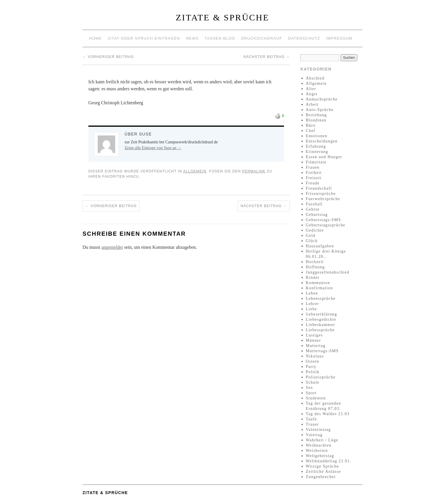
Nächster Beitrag (267, 57)
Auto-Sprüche (320, 110)
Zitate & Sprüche (223, 17)
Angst (312, 94)
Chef (311, 131)
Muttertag (316, 346)
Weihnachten (319, 445)
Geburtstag (317, 215)
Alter (311, 89)
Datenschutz (304, 38)
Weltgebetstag (320, 456)
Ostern (313, 361)
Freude (313, 183)
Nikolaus (315, 356)
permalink (254, 171)
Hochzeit (315, 262)
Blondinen (316, 120)
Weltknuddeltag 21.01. (329, 461)
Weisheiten (317, 451)
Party (311, 367)
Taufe (312, 419)
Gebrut (313, 209)
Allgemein (195, 171)
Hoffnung (315, 267)
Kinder (313, 277)
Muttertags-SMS (322, 351)
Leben (312, 293)
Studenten (316, 398)
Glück (312, 241)
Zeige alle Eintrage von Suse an (153, 148)
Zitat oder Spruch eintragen (144, 38)
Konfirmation (319, 288)
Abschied (315, 78)
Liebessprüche (320, 330)
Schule (313, 382)
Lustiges (315, 335)
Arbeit (312, 104)
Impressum (339, 38)
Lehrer (313, 304)
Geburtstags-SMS (324, 220)
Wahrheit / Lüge (322, 440)
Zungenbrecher (321, 477)
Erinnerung (317, 152)
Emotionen (317, 136)
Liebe (312, 309)
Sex (310, 388)
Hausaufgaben (320, 246)
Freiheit (314, 173)
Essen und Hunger (324, 157)
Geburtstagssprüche (326, 225)
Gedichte (315, 230)
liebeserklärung (322, 314)
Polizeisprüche (321, 377)
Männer (313, 340)
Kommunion (318, 283)
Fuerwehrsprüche (323, 199)
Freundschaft (319, 188)
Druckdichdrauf (262, 38)
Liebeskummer (321, 325)
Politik (313, 372)
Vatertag (314, 435)
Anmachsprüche (322, 99)
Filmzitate (316, 162)
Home (95, 38)
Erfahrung (316, 146)
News (192, 38)
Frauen (313, 167)
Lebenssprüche (321, 298)
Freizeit (314, 178)
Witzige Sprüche (323, 466)
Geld (311, 236)
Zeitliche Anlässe (324, 472)
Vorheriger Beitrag (108, 57)
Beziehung (316, 115)
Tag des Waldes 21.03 (328, 414)
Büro (311, 125)
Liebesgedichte (321, 319)
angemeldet (112, 247)
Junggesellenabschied (328, 272)
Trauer (312, 424)
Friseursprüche (321, 194)
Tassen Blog (220, 38)
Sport (311, 393)
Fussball (314, 204)
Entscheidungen (322, 141)
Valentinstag (318, 430)
